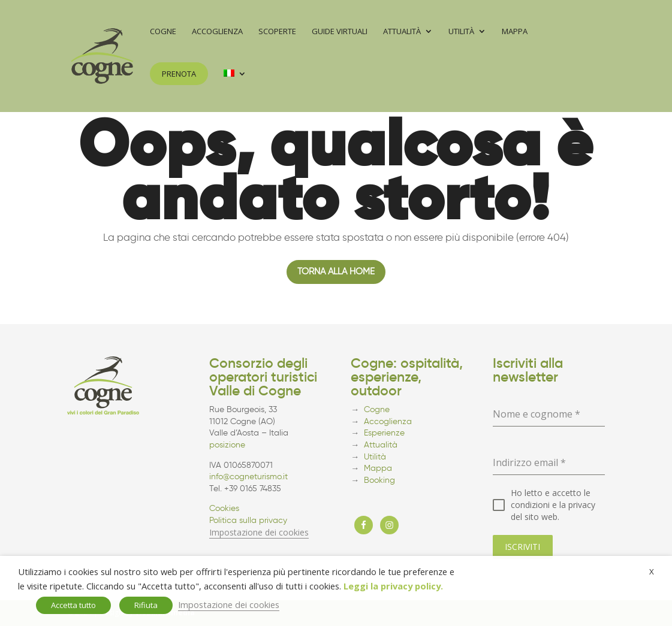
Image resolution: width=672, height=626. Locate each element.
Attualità (402, 32)
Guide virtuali (340, 32)
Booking (379, 480)
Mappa (515, 32)
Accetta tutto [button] (73, 605)
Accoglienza (217, 32)
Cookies (224, 508)
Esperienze (384, 433)
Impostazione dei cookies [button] (259, 532)
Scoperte (277, 32)
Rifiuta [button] (146, 605)
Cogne (163, 32)
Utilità (461, 32)
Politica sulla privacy (248, 520)
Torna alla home (336, 271)
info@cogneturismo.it (248, 477)
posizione (227, 445)
